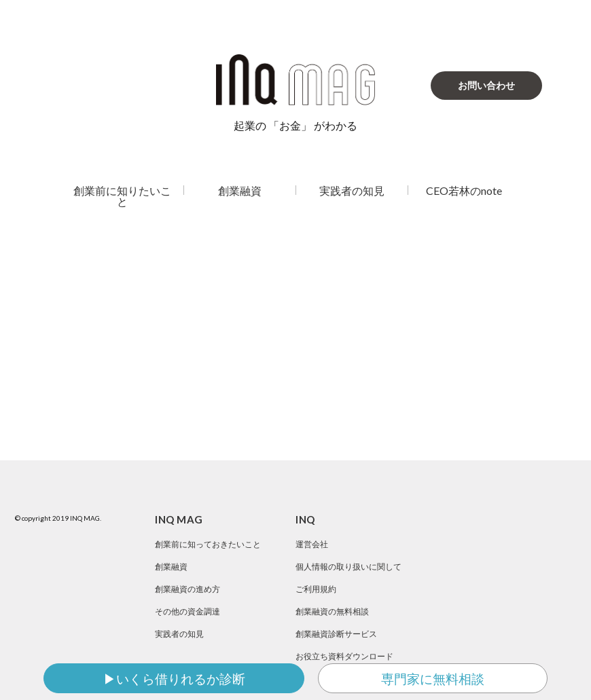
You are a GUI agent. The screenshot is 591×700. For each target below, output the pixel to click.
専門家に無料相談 (433, 679)
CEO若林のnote (464, 190)
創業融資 (240, 190)
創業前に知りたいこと (122, 196)
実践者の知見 (352, 190)
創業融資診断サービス (336, 634)
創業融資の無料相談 (332, 611)
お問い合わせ (486, 85)
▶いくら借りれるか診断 (174, 679)
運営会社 (312, 544)
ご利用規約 (316, 589)
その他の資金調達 (187, 611)
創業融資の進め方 (187, 589)
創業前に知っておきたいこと (208, 544)
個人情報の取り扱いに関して (348, 567)
